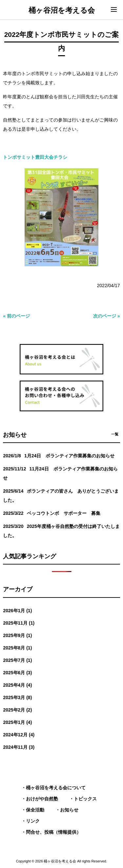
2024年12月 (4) (19, 735)
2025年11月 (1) (19, 623)
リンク (33, 821)
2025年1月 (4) (17, 722)
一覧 (115, 434)
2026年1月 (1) (17, 611)
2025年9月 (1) (17, 635)
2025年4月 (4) (17, 685)
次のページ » (107, 316)
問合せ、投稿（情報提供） (53, 832)
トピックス (85, 799)
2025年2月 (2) (17, 710)
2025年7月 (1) (17, 660)
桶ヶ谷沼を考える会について (56, 788)
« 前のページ (16, 316)
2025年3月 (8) (17, 697)
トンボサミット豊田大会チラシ (35, 157)
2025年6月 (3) (17, 673)
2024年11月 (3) (19, 747)
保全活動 (35, 810)
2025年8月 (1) (17, 648)
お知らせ (69, 810)
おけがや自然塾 (42, 799)
